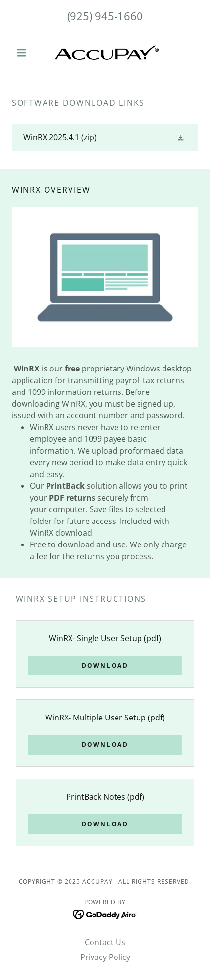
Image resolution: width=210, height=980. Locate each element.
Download (105, 665)
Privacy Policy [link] (105, 957)
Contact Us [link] (105, 942)
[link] (105, 53)
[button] (26, 53)
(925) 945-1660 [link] (105, 16)
